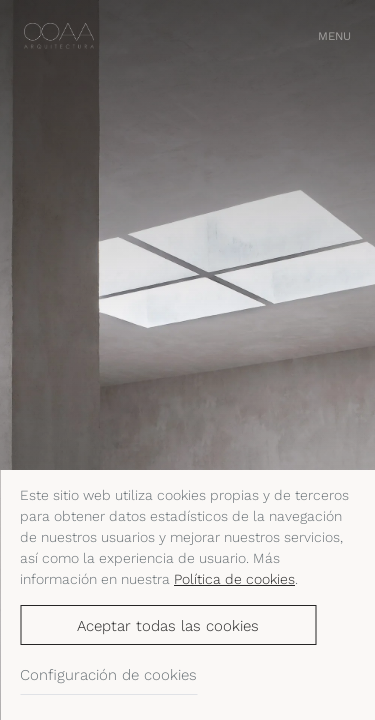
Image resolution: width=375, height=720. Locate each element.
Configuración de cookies (108, 675)
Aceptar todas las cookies (168, 626)
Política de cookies (234, 579)
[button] (334, 36)
